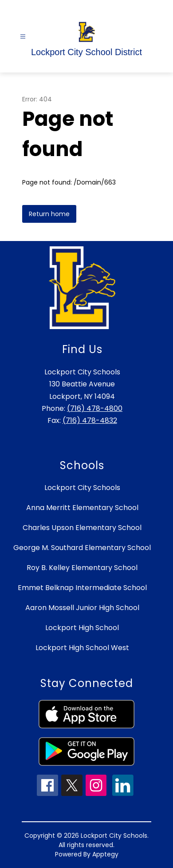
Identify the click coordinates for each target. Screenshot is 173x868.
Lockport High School (82, 628)
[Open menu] (23, 37)
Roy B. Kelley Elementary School (82, 568)
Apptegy (105, 854)
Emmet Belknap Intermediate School (82, 588)
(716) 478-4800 (95, 408)
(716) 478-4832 (90, 420)
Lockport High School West (82, 648)
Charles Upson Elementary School (82, 528)
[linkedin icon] (123, 794)
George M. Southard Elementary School (82, 548)
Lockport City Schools (82, 488)
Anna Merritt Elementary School (82, 508)
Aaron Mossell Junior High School (82, 608)
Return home (49, 214)
